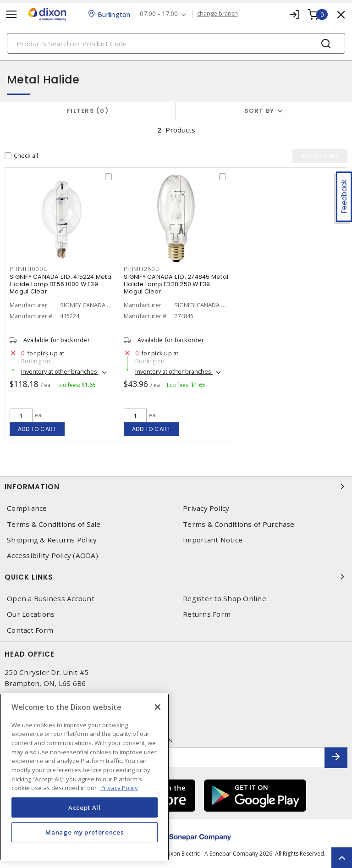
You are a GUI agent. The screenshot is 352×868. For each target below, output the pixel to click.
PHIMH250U (142, 269)
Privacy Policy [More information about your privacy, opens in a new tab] (119, 788)
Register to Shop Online (225, 599)
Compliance (27, 508)
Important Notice (213, 540)
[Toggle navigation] (11, 14)
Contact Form (30, 630)
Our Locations (31, 614)
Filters (88, 111)
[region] (85, 777)
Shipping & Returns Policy (52, 540)
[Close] (158, 707)
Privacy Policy (206, 508)
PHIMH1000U (29, 269)
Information (176, 487)
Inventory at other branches (60, 371)
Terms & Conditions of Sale (54, 524)
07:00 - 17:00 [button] (159, 14)
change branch (217, 14)
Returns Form (207, 614)
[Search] (176, 43)
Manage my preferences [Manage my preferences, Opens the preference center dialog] (84, 832)
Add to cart (37, 429)
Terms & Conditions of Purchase (239, 524)
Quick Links (176, 577)
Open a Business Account (51, 599)
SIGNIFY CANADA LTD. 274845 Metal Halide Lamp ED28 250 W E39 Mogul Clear (176, 284)
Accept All (85, 807)
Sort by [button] (259, 111)
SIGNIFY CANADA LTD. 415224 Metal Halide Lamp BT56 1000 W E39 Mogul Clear (61, 284)
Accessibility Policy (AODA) (52, 556)
